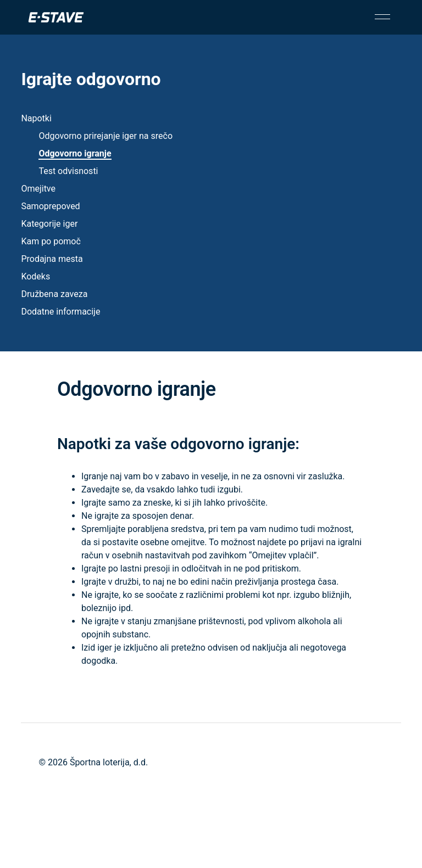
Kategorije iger (49, 224)
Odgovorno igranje (75, 153)
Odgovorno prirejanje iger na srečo (105, 136)
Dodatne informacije (60, 312)
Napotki (36, 118)
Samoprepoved (50, 206)
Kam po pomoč (51, 241)
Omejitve (38, 189)
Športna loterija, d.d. (109, 762)
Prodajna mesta (52, 259)
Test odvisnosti (68, 171)
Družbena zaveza (54, 294)
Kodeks (35, 276)
